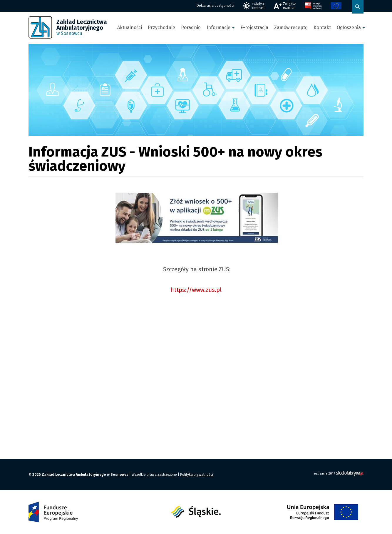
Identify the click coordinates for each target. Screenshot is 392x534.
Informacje (221, 28)
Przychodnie (161, 28)
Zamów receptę (291, 28)
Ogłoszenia (351, 28)
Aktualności (130, 28)
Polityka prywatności (197, 475)
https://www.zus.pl (196, 290)
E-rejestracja (254, 28)
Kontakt (322, 28)
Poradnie (191, 28)
